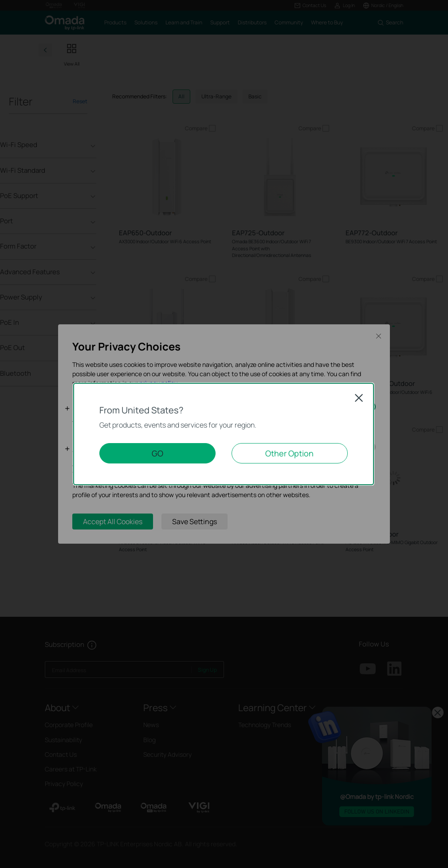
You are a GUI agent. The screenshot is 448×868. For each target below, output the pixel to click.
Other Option (289, 453)
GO (157, 453)
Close (359, 398)
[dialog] (224, 434)
